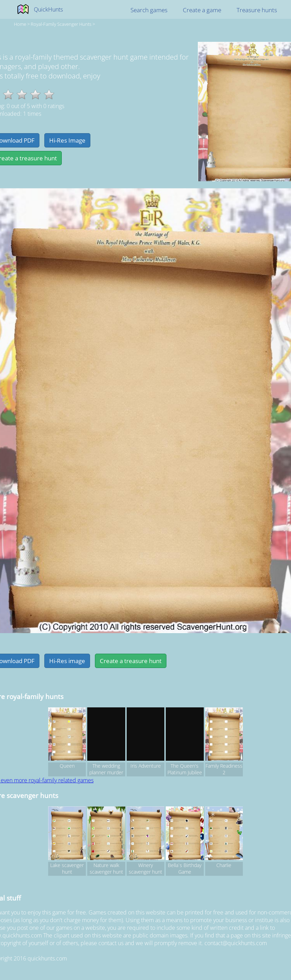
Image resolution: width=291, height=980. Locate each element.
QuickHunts (48, 9)
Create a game (202, 10)
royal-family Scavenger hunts (61, 24)
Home (20, 24)
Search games (149, 10)
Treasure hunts (257, 10)
